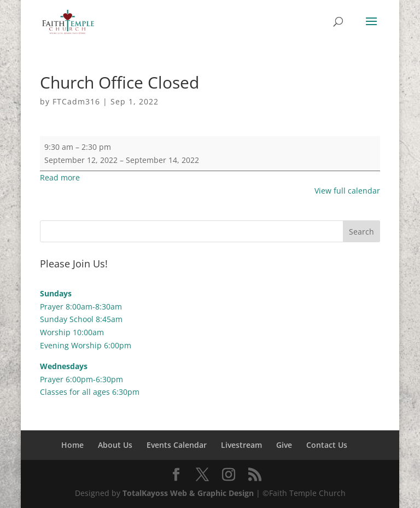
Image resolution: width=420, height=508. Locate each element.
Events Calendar (177, 445)
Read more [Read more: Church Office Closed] (60, 177)
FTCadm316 (76, 101)
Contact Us (327, 445)
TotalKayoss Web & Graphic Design (188, 493)
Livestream (241, 445)
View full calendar (347, 191)
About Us (115, 445)
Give (284, 445)
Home (72, 445)
